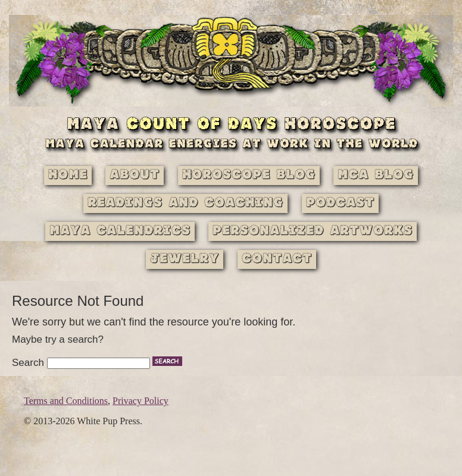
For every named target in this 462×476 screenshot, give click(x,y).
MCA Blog (376, 175)
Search (28, 363)
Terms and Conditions (66, 401)
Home (68, 175)
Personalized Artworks (313, 231)
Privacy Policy (141, 401)
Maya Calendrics (120, 231)
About (135, 175)
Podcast (340, 203)
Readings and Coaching (185, 203)
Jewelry (185, 259)
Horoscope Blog (249, 175)
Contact (277, 259)
